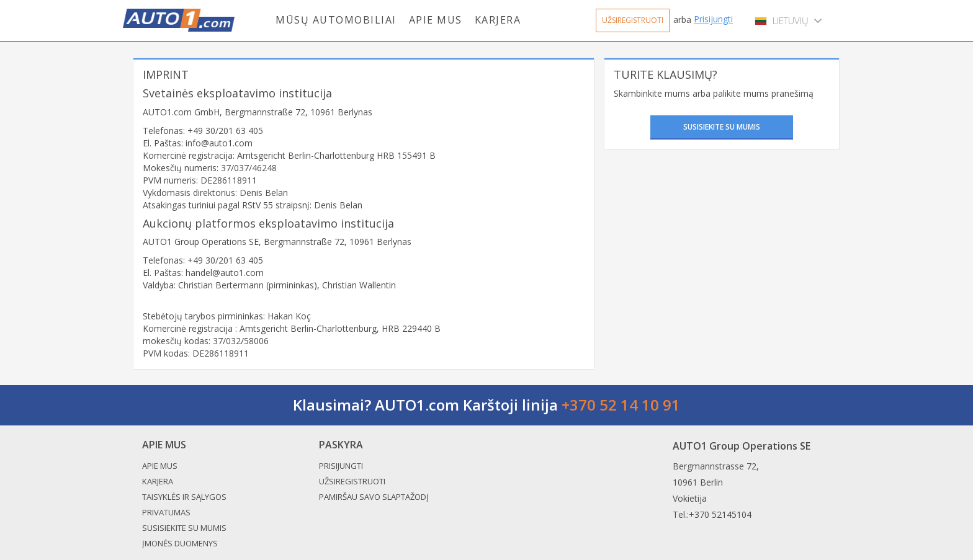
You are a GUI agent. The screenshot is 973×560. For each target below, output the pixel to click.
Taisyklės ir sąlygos (184, 497)
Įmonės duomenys (180, 543)
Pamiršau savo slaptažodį (374, 497)
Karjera (498, 20)
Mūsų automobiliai (336, 20)
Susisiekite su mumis (722, 127)
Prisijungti (713, 20)
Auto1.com (179, 20)
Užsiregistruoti (633, 20)
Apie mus (436, 20)
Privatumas (166, 512)
